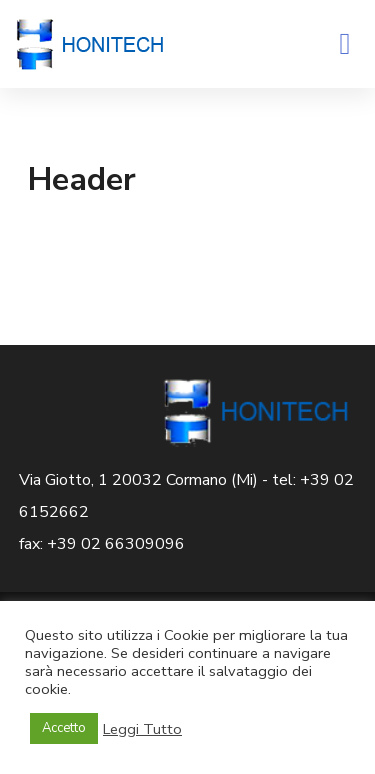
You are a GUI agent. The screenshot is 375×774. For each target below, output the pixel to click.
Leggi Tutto (142, 729)
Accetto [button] (64, 728)
